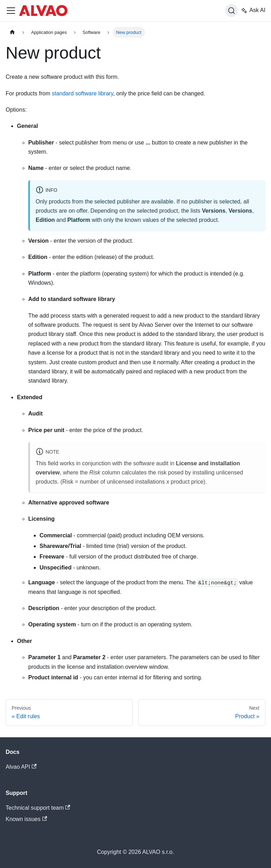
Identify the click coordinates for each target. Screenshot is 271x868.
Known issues (26, 819)
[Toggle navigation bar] (11, 11)
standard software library (83, 93)
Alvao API (21, 767)
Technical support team (38, 808)
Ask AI (253, 11)
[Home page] (12, 32)
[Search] (231, 11)
